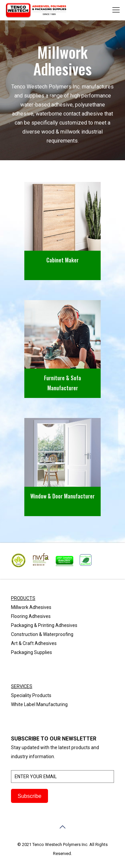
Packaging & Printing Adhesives (44, 625)
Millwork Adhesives (31, 607)
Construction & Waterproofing (42, 634)
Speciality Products (31, 695)
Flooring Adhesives (31, 616)
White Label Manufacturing (39, 704)
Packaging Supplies (31, 652)
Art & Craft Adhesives (34, 643)
